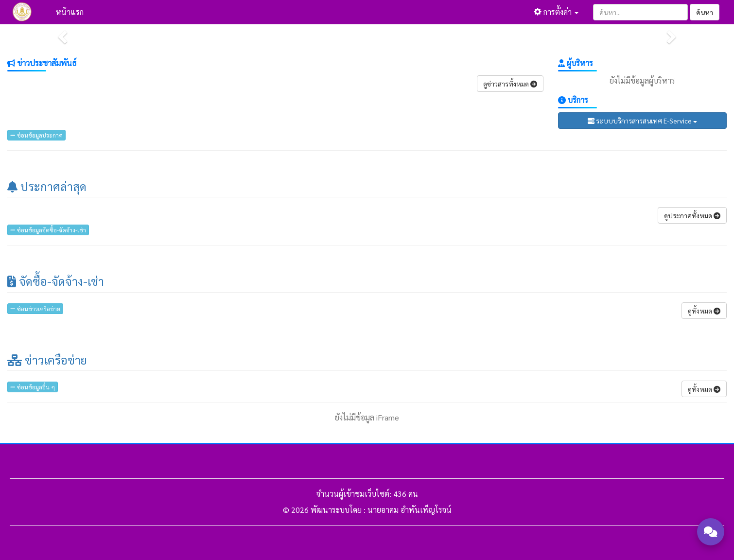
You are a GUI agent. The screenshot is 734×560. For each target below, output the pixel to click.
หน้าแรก (70, 12)
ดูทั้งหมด (704, 311)
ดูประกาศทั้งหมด (692, 215)
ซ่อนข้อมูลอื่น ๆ (33, 387)
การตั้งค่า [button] (556, 12)
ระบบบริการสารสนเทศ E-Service (642, 121)
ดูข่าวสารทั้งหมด (510, 84)
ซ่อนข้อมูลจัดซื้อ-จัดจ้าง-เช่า (48, 230)
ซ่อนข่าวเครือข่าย (35, 309)
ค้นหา (705, 12)
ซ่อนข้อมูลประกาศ (36, 135)
